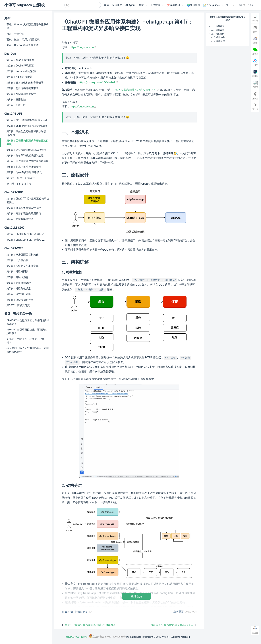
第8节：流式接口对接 (19, 294)
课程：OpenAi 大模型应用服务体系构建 (28, 26)
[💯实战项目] (175, 5)
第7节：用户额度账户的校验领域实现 (28, 161)
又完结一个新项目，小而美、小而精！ (26, 341)
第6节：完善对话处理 (19, 283)
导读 (106, 5)
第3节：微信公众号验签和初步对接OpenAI (26, 133)
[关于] (230, 5)
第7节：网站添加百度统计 (21, 94)
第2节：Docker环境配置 (20, 66)
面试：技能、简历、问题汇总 (23, 40)
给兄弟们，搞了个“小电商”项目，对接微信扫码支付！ (28, 350)
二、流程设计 (218, 30)
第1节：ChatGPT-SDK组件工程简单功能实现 (28, 200)
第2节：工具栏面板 (17, 260)
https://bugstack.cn (83, 47)
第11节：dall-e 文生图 (19, 184)
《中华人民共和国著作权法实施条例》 (135, 90)
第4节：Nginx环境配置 (19, 77)
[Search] (83, 5)
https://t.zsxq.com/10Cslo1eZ (98, 82)
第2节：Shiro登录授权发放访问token (27, 126)
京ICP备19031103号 (76, 637)
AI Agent (130, 5)
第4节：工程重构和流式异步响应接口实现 (28, 142)
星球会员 (136, 596)
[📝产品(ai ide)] (213, 5)
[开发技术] (157, 5)
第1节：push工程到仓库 (20, 60)
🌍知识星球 (193, 5)
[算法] (143, 5)
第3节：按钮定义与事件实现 (22, 266)
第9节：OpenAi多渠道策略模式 (24, 172)
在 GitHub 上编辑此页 (75, 612)
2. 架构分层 (219, 41)
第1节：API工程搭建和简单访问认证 (27, 120)
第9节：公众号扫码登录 (20, 300)
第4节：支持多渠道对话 (20, 219)
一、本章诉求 (218, 26)
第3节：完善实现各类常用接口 (24, 213)
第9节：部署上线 (16, 105)
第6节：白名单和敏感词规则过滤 (25, 155)
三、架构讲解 (218, 34)
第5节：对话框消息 (17, 277)
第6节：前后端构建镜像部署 (22, 88)
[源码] (252, 5)
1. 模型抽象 (219, 37)
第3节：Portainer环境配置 (21, 71)
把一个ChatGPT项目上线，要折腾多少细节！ (27, 331)
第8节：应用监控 (16, 99)
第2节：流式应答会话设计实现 (24, 208)
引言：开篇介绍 (15, 34)
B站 (241, 5)
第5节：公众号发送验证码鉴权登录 (26, 150)
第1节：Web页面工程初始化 (22, 255)
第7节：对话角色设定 (19, 288)
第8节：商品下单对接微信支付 (24, 167)
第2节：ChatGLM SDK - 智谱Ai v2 (26, 240)
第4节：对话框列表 (17, 271)
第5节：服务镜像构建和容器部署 (25, 83)
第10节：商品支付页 (18, 305)
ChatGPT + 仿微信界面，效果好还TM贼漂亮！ (28, 322)
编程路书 (117, 5)
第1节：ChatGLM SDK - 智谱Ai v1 (26, 234)
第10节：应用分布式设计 (21, 178)
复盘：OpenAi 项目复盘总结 (22, 45)
